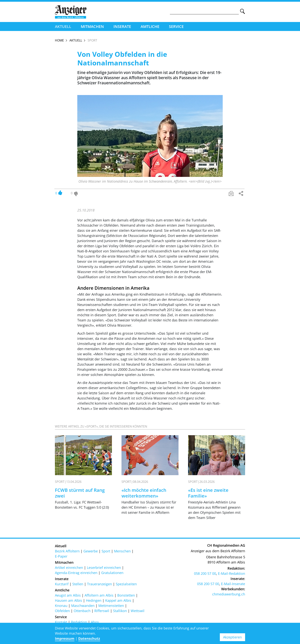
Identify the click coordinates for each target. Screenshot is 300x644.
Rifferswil (102, 612)
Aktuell (63, 27)
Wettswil (138, 612)
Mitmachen (92, 27)
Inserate (122, 27)
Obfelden (62, 612)
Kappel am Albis (118, 601)
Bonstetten (126, 596)
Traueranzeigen (99, 585)
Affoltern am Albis (99, 596)
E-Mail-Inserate (233, 585)
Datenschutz (89, 638)
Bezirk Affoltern (67, 552)
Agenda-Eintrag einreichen (76, 574)
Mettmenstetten (111, 607)
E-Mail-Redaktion (232, 575)
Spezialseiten (126, 585)
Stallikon (120, 612)
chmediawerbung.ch (229, 595)
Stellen (78, 585)
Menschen (122, 552)
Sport (106, 552)
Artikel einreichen (69, 568)
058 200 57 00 (205, 575)
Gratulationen (112, 574)
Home (59, 41)
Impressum (65, 638)
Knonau (61, 607)
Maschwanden (83, 607)
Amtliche (150, 27)
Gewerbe (91, 552)
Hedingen (94, 601)
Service (176, 27)
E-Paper (61, 557)
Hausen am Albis (68, 601)
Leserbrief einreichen (104, 568)
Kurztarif (62, 585)
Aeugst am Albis (68, 596)
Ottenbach (82, 612)
